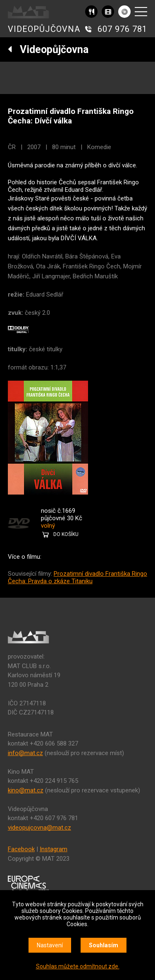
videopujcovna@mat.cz (39, 828)
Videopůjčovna (48, 49)
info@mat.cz (25, 753)
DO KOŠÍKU (66, 534)
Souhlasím (104, 945)
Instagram (54, 849)
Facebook (21, 849)
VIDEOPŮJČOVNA (44, 29)
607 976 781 (122, 29)
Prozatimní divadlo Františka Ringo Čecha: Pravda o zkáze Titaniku (77, 577)
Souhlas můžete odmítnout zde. (78, 966)
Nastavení (50, 945)
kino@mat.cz (26, 790)
